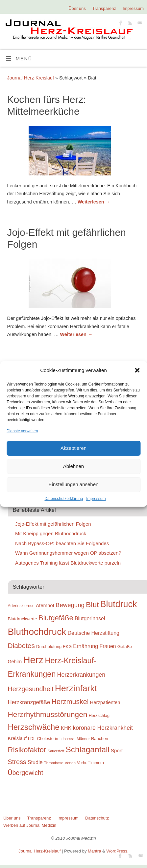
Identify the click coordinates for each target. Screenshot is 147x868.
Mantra (94, 851)
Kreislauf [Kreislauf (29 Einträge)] (17, 738)
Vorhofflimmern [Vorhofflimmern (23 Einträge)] (90, 763)
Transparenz (104, 8)
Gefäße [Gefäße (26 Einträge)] (125, 647)
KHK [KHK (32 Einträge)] (66, 728)
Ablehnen (73, 466)
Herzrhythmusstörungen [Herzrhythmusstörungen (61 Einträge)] (48, 714)
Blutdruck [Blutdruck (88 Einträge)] (119, 604)
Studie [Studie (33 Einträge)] (35, 762)
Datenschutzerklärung (64, 499)
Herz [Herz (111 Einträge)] (33, 660)
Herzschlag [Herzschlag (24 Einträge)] (99, 715)
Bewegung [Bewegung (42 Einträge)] (70, 605)
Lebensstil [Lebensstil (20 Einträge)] (67, 739)
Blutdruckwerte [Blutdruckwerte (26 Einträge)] (23, 619)
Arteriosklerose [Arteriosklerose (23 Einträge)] (21, 606)
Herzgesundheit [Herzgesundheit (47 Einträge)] (31, 689)
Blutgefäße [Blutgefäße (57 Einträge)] (56, 618)
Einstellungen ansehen (74, 484)
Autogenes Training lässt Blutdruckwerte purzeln (68, 563)
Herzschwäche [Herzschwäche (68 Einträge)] (34, 727)
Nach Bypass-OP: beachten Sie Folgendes (62, 543)
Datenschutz (97, 818)
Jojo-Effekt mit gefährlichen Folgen (53, 524)
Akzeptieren (73, 448)
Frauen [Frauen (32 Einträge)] (108, 646)
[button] (137, 370)
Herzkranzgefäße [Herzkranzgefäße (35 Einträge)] (29, 702)
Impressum (96, 499)
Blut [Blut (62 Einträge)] (92, 604)
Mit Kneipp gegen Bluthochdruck (51, 533)
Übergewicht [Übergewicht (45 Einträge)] (26, 773)
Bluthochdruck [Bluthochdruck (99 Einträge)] (37, 632)
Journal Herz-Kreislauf (31, 78)
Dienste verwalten (22, 431)
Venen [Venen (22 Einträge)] (70, 763)
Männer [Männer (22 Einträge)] (83, 739)
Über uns (77, 8)
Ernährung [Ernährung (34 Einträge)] (86, 646)
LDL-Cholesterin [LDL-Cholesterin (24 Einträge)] (43, 739)
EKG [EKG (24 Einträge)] (67, 647)
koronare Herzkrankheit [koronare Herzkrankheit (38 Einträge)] (103, 728)
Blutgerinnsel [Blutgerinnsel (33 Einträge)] (90, 618)
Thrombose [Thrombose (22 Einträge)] (54, 763)
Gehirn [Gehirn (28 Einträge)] (15, 662)
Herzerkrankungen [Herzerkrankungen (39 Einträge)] (81, 675)
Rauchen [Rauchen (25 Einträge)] (100, 739)
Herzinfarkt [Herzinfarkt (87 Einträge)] (76, 688)
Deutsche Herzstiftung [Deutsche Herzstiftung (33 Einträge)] (93, 633)
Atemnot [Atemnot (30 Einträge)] (45, 605)
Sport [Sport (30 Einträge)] (117, 750)
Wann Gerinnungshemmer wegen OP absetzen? (68, 553)
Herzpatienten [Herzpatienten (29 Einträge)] (105, 702)
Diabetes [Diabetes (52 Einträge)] (21, 646)
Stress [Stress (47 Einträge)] (17, 762)
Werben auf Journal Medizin (30, 825)
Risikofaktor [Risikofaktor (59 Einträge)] (27, 750)
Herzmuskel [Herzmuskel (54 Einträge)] (70, 702)
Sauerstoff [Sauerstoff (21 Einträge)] (56, 751)
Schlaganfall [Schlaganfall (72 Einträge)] (88, 749)
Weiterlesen (94, 202)
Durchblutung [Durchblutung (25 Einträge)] (49, 647)
